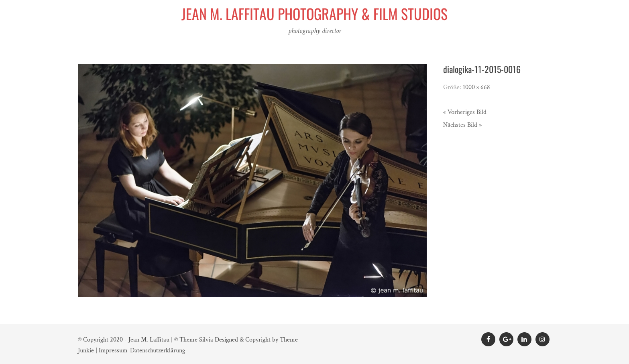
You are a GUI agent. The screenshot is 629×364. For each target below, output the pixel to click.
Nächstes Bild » (462, 125)
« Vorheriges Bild (465, 112)
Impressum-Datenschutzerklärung (142, 351)
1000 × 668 (476, 87)
